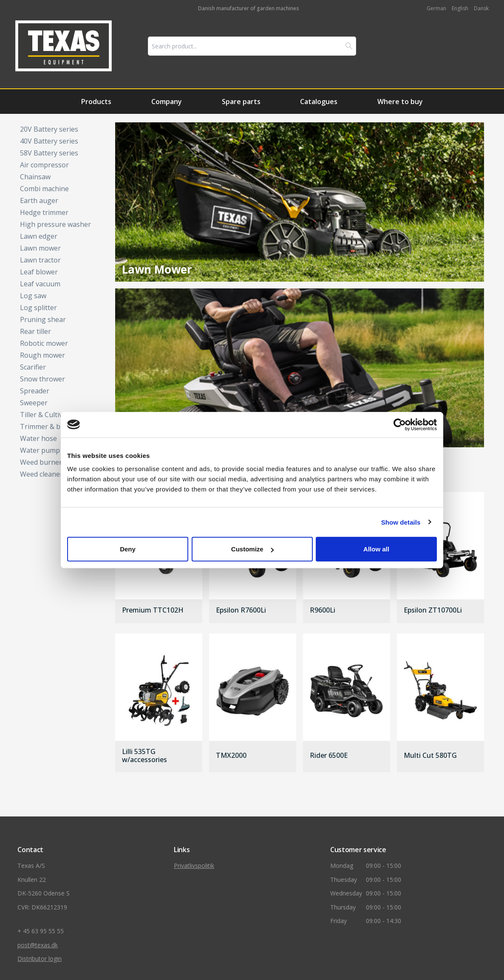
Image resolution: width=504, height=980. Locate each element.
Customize (252, 549)
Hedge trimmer (44, 212)
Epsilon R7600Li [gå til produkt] (241, 610)
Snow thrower (42, 379)
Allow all (376, 549)
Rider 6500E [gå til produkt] (329, 756)
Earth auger (39, 201)
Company (167, 102)
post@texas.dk (38, 945)
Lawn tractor (40, 260)
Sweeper (34, 403)
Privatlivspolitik (194, 866)
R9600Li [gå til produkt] (323, 610)
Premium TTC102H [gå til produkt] (153, 610)
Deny (128, 549)
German (436, 8)
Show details (401, 522)
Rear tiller (35, 331)
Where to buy (400, 102)
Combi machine (44, 189)
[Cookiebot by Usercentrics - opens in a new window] (400, 424)
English (460, 8)
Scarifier (33, 367)
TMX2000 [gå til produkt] (231, 756)
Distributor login (40, 959)
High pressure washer (55, 224)
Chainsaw (35, 177)
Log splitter (38, 308)
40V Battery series (49, 141)
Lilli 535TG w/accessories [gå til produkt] (144, 756)
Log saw (33, 296)
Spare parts (241, 102)
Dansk (481, 8)
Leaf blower (39, 272)
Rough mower (42, 355)
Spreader (35, 391)
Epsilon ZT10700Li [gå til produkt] (433, 610)
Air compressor (44, 165)
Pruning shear (43, 319)
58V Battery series (49, 153)
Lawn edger (39, 236)
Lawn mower (40, 248)
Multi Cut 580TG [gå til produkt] (430, 756)
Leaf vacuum (40, 284)
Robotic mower (44, 343)
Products (96, 102)
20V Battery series (49, 129)
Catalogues (319, 102)
